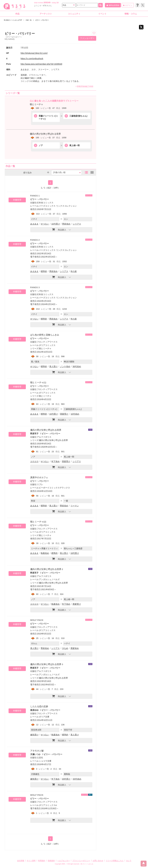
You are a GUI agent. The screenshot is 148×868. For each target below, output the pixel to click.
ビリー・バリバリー (40, 199)
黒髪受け (64, 414)
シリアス (77, 224)
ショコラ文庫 (45, 761)
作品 (17, 14)
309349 (47, 3)
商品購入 (59, 229)
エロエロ (34, 461)
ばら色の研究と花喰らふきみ (45, 335)
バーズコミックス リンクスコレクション (58, 206)
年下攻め (55, 461)
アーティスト (46, 14)
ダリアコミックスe (48, 805)
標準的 (44, 271)
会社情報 (21, 861)
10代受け (56, 224)
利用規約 (42, 861)
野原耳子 (34, 434)
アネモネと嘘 (37, 751)
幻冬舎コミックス (45, 203)
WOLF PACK (37, 620)
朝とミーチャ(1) (38, 382)
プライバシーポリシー (81, 861)
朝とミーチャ (36, 104)
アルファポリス (44, 437)
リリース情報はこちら (115, 861)
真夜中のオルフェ (39, 477)
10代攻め (75, 414)
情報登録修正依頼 (84, 86)
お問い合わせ (98, 861)
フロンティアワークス (47, 342)
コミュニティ (74, 14)
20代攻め (77, 779)
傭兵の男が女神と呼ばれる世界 (45, 134)
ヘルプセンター (64, 861)
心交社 (40, 758)
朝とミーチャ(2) (38, 522)
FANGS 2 (35, 240)
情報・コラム (131, 14)
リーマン (75, 506)
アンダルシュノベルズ (49, 579)
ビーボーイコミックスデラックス (54, 488)
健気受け (34, 735)
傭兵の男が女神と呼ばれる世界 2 (47, 569)
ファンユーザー (87, 38)
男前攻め (66, 224)
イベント (102, 14)
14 (57, 3)
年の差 (74, 271)
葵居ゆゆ (34, 710)
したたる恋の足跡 (39, 706)
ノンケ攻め (65, 366)
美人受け (53, 366)
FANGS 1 (35, 196)
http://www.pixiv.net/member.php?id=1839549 (41, 64)
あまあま (34, 224)
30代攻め (77, 366)
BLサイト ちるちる (87, 864)
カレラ (129, 861)
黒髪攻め (75, 648)
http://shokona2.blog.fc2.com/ (34, 53)
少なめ (65, 648)
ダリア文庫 (44, 717)
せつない (45, 224)
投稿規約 (51, 861)
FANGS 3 (35, 287)
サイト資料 (31, 861)
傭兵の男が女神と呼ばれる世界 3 (47, 664)
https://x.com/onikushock (32, 59)
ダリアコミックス (47, 345)
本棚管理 (17, 200)
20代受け (66, 779)
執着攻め (45, 553)
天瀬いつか (35, 754)
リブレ (40, 484)
